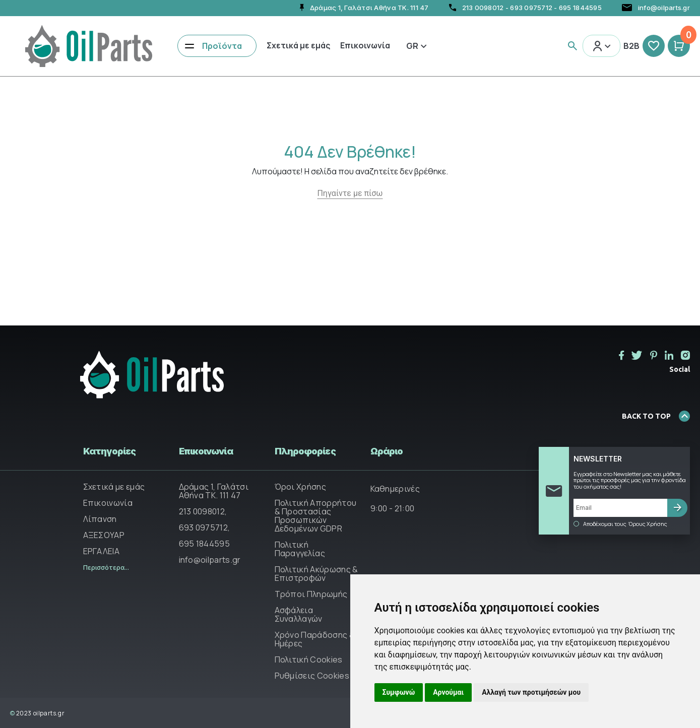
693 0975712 (531, 8)
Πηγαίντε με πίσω (350, 193)
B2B (631, 46)
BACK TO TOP (656, 416)
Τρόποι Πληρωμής (311, 594)
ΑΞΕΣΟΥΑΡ (104, 535)
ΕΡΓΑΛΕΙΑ (102, 551)
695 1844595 (580, 8)
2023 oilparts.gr (37, 713)
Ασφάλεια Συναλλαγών (299, 614)
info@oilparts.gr (210, 560)
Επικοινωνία (365, 45)
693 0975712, (205, 527)
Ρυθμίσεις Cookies (312, 676)
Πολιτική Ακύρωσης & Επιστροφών (316, 574)
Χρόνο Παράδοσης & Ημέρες (315, 639)
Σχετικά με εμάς (298, 45)
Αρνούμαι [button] (448, 692)
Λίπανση (100, 519)
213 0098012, (203, 511)
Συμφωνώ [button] (399, 692)
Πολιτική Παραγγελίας (300, 549)
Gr (416, 46)
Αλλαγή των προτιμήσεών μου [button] (531, 692)
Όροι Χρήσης (301, 487)
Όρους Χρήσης (648, 524)
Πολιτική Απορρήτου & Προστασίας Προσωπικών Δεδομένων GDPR (316, 516)
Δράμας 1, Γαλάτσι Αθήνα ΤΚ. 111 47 (214, 491)
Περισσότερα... (106, 568)
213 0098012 (483, 8)
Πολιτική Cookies (309, 659)
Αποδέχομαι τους (620, 524)
